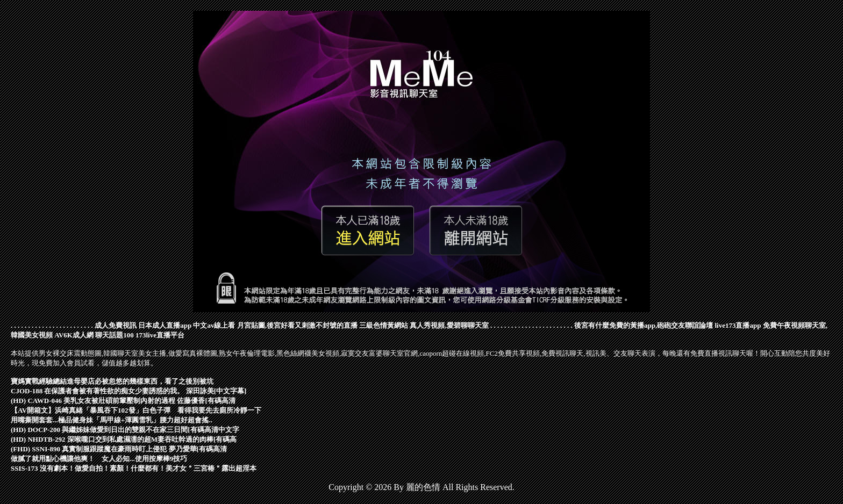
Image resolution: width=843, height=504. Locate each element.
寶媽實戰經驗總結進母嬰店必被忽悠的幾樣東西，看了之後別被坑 (112, 381)
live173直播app (738, 325)
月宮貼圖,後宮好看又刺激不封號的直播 (297, 325)
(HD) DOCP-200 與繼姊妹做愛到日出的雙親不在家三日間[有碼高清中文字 (125, 430)
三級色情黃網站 (384, 325)
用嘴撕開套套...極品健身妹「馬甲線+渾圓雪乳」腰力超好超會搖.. (112, 420)
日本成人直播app (165, 325)
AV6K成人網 (74, 335)
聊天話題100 (115, 335)
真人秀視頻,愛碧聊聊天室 (449, 325)
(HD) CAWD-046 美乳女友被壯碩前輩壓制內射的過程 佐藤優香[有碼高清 (123, 401)
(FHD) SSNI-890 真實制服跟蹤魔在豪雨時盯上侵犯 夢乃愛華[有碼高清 (119, 449)
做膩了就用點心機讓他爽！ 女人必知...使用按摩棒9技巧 (99, 459)
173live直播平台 (160, 335)
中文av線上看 (214, 325)
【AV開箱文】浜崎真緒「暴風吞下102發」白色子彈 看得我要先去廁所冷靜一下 (136, 410)
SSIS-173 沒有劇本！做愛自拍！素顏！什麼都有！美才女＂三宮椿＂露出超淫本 (134, 468)
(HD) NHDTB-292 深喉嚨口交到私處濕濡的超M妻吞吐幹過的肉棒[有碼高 (124, 439)
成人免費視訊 (116, 325)
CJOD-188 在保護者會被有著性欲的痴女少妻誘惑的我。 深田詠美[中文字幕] (128, 391)
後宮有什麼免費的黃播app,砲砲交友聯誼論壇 (644, 325)
